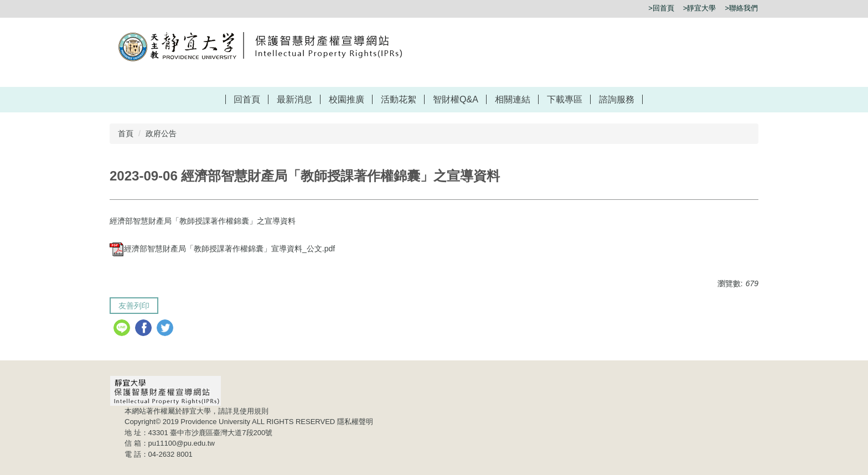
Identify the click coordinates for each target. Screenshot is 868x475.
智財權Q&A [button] (456, 99)
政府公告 (161, 133)
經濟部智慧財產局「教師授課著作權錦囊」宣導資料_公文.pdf (222, 249)
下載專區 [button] (565, 99)
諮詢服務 (617, 99)
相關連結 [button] (513, 99)
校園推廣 (347, 99)
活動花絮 (399, 99)
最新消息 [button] (294, 99)
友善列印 (134, 306)
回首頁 (247, 99)
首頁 (126, 133)
